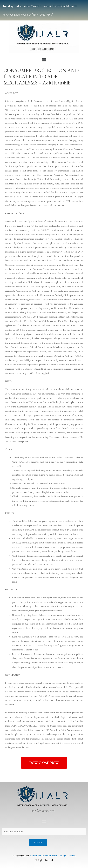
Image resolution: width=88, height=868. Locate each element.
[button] (44, 60)
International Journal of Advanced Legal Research (52, 856)
